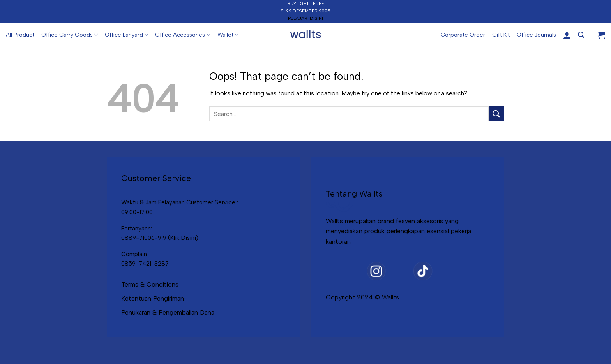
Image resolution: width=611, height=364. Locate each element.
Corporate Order (463, 35)
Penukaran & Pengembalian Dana (168, 312)
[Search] (581, 35)
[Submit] (496, 114)
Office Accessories (183, 35)
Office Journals (536, 35)
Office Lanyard (126, 35)
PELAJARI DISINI (305, 18)
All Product (20, 35)
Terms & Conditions (150, 284)
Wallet (228, 35)
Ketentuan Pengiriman (153, 298)
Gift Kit (501, 35)
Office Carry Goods (70, 35)
